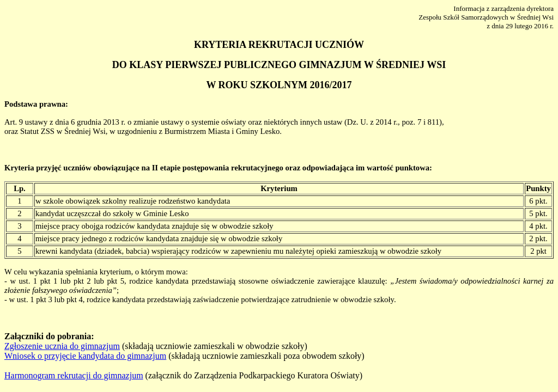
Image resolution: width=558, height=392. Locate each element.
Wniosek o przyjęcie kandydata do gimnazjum (85, 356)
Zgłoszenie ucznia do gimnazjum (62, 346)
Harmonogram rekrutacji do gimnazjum (74, 375)
